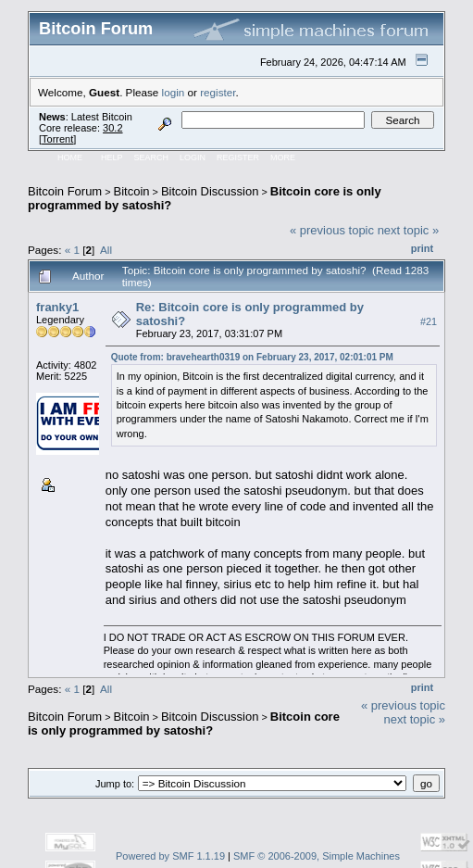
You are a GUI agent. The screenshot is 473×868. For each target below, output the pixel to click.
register (218, 92)
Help (112, 157)
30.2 (112, 128)
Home (70, 157)
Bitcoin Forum (65, 191)
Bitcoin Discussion (210, 191)
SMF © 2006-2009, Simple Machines (317, 856)
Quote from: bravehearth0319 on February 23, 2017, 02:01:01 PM (252, 357)
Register (238, 157)
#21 (429, 321)
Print (422, 248)
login (174, 92)
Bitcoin (132, 191)
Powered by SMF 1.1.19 (170, 856)
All (106, 250)
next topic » (409, 230)
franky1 (57, 307)
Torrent (57, 139)
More (283, 157)
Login (193, 157)
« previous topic (332, 230)
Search (152, 157)
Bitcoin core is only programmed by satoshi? (184, 723)
